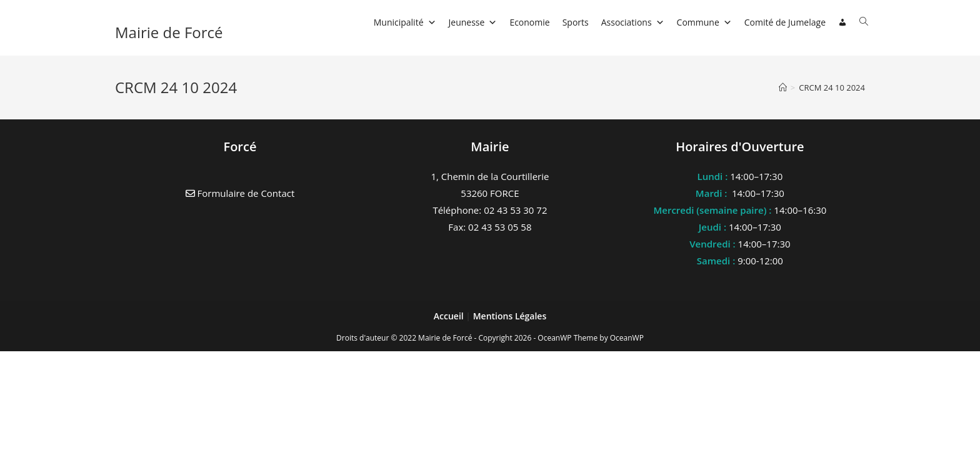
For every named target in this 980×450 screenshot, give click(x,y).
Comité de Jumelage (785, 22)
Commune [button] (704, 22)
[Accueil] (783, 87)
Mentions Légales (510, 316)
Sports (576, 22)
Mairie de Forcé (169, 32)
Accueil (450, 316)
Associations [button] (633, 22)
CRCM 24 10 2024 (832, 87)
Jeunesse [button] (473, 22)
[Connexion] (842, 22)
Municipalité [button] (405, 22)
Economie (529, 22)
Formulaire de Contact (240, 193)
